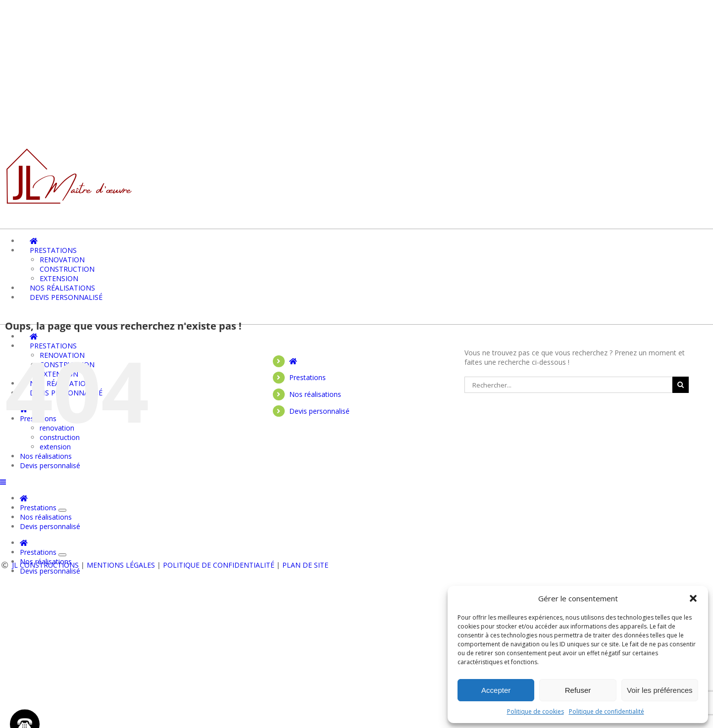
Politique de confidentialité (607, 711)
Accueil (228, 533)
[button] (693, 598)
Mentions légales (121, 565)
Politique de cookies (535, 711)
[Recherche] (681, 385)
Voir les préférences (660, 690)
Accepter (496, 690)
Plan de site (305, 565)
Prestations (307, 377)
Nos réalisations (315, 394)
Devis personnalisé (319, 411)
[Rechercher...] (568, 385)
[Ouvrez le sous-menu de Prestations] (62, 555)
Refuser (578, 690)
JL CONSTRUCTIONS (45, 565)
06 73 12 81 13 (119, 491)
